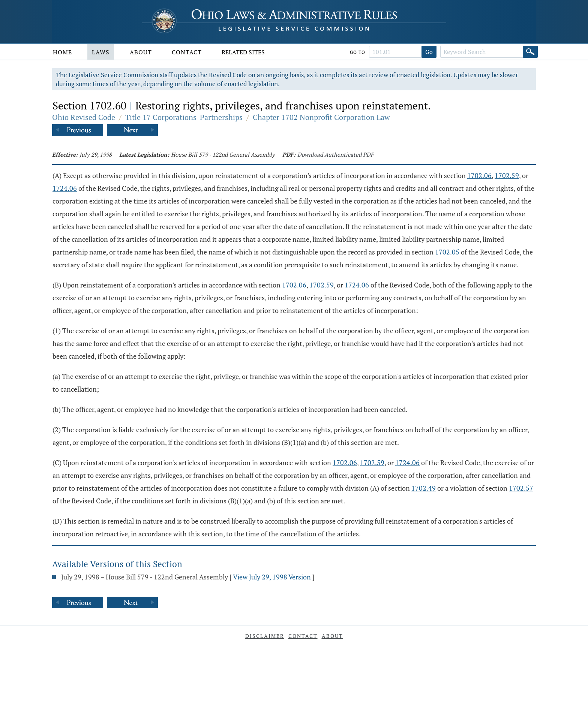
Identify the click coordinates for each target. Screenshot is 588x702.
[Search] (530, 52)
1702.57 (521, 488)
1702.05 (447, 252)
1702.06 (479, 175)
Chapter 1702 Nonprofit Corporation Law (321, 117)
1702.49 (424, 488)
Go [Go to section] (429, 52)
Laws (101, 52)
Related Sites (243, 52)
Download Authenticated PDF (335, 154)
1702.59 (507, 175)
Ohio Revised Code (84, 117)
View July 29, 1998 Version (272, 577)
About (141, 52)
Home (62, 52)
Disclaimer (265, 636)
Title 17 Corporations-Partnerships (184, 117)
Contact (187, 52)
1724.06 (65, 188)
